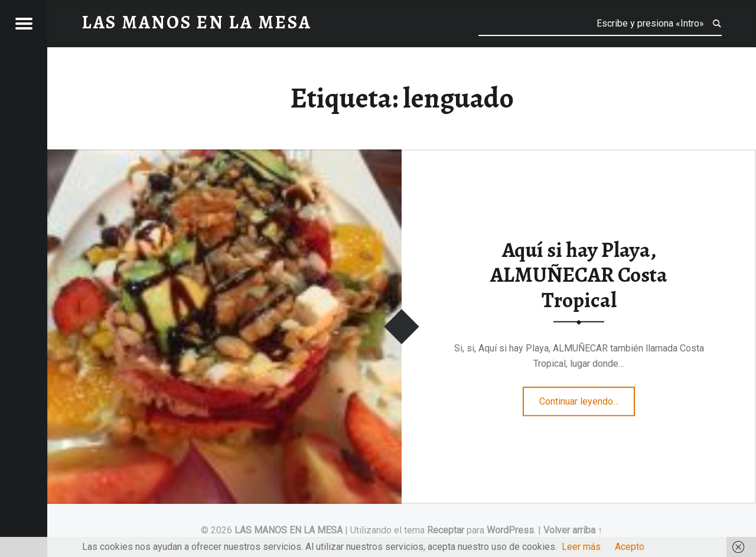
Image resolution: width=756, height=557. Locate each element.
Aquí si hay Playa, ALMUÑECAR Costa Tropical (579, 274)
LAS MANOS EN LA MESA (289, 530)
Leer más (581, 547)
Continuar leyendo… (587, 398)
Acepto (630, 547)
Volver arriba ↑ (573, 530)
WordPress (510, 530)
